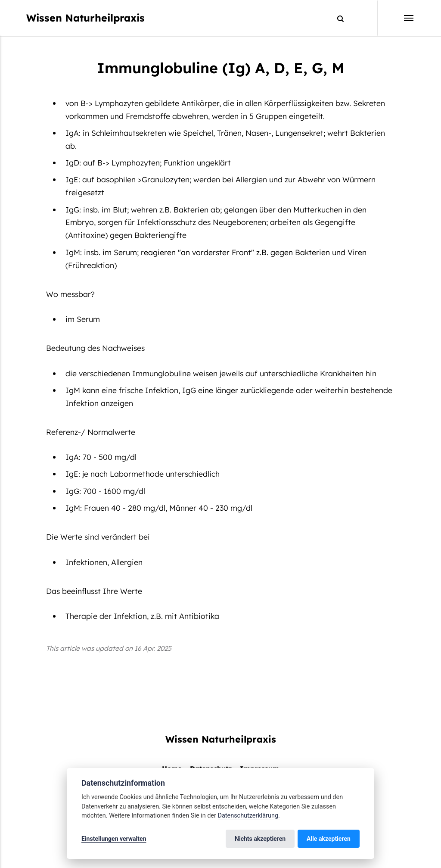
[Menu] (396, 18)
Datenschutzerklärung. (248, 816)
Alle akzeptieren (329, 839)
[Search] (337, 18)
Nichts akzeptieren (260, 839)
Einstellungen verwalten (114, 839)
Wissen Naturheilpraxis (85, 18)
